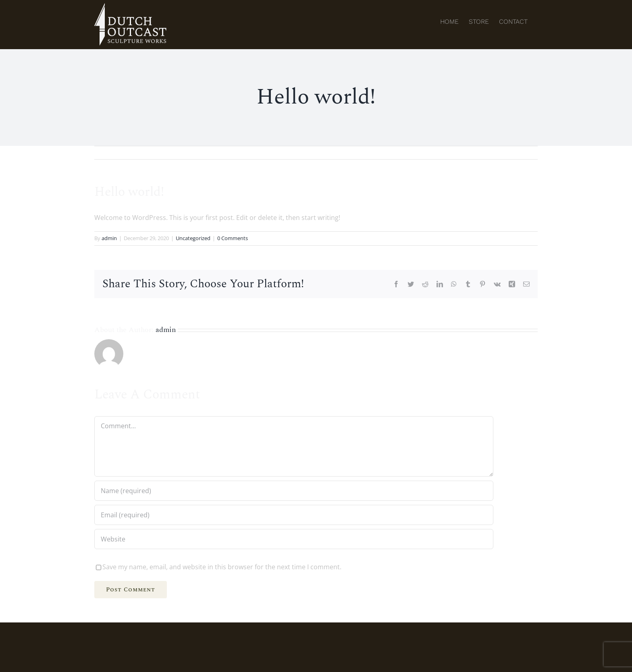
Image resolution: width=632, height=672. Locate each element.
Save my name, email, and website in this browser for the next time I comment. (222, 567)
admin (109, 238)
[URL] (294, 539)
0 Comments (233, 238)
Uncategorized (193, 238)
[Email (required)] (294, 515)
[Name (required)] (294, 491)
